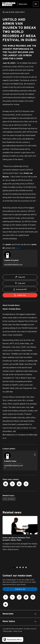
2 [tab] (17, 568)
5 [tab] (26, 568)
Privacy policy (8, 631)
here (17, 248)
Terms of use (18, 631)
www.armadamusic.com (26, 431)
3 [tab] (20, 568)
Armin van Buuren (9, 499)
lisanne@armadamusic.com (13, 265)
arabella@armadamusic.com (13, 465)
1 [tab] (14, 568)
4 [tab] (23, 568)
